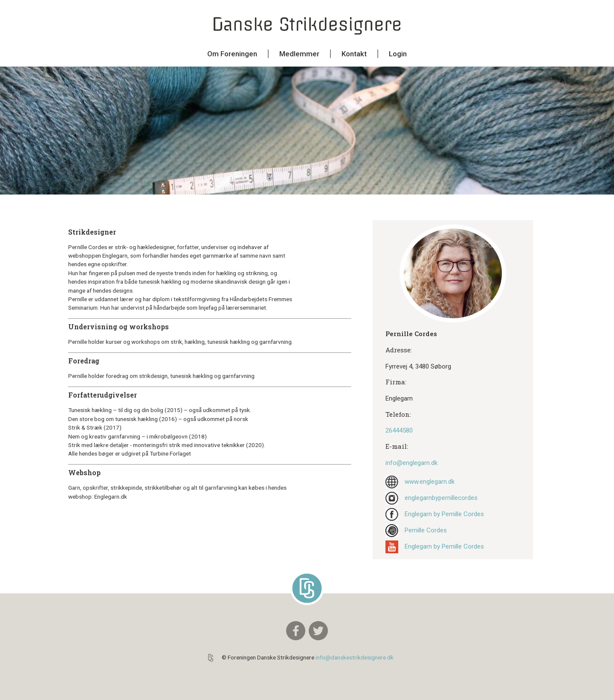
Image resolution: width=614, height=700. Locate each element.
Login (398, 54)
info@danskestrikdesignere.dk (355, 657)
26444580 (399, 430)
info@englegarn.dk (411, 463)
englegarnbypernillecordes (441, 498)
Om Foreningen (232, 54)
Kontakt (354, 54)
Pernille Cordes (426, 530)
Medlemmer (299, 54)
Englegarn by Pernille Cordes (444, 514)
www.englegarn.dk (430, 482)
